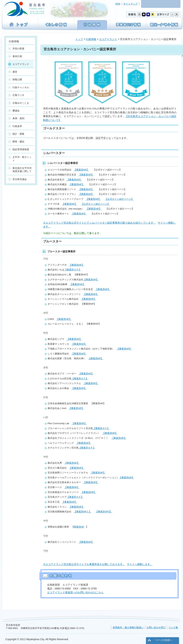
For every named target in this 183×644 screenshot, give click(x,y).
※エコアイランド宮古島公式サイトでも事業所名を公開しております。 (84, 564)
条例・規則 (18, 118)
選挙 (15, 72)
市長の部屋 (18, 49)
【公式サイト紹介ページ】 (119, 199)
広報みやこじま (21, 103)
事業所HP (79, 527)
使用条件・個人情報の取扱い (128, 627)
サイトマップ (130, 4)
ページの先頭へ (164, 640)
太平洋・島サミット (22, 159)
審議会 (16, 111)
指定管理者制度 (21, 149)
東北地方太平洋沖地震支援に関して (22, 170)
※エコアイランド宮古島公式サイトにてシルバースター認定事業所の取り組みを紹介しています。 (99, 223)
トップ (79, 39)
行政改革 (17, 126)
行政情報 (91, 39)
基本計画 (17, 56)
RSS (118, 4)
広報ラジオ (18, 95)
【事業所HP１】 (83, 512)
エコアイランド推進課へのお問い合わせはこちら (75, 592)
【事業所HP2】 (104, 512)
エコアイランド (108, 39)
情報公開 (17, 80)
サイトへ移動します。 (140, 564)
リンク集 (173, 627)
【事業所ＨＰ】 (73, 270)
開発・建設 (18, 142)
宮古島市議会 (20, 179)
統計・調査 (18, 134)
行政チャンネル (21, 87)
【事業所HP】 (81, 170)
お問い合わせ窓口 (156, 627)
